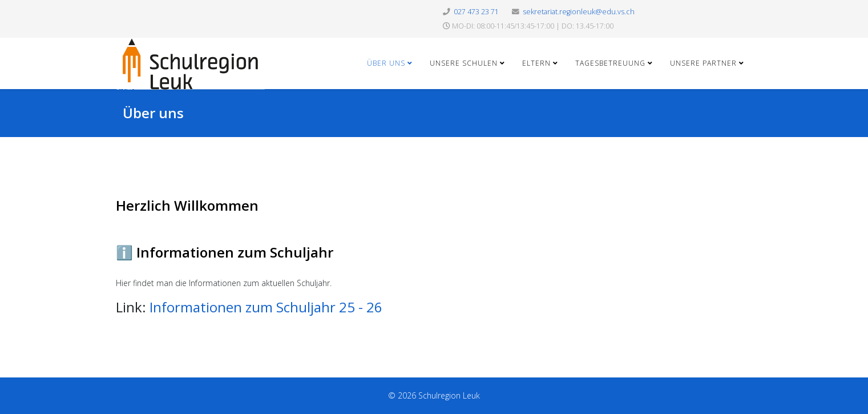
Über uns (386, 63)
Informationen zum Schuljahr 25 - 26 (266, 307)
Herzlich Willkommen (187, 205)
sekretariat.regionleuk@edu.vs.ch (579, 12)
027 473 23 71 (476, 12)
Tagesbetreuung (610, 63)
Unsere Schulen (464, 63)
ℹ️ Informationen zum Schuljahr (225, 252)
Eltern (536, 63)
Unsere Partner (703, 63)
